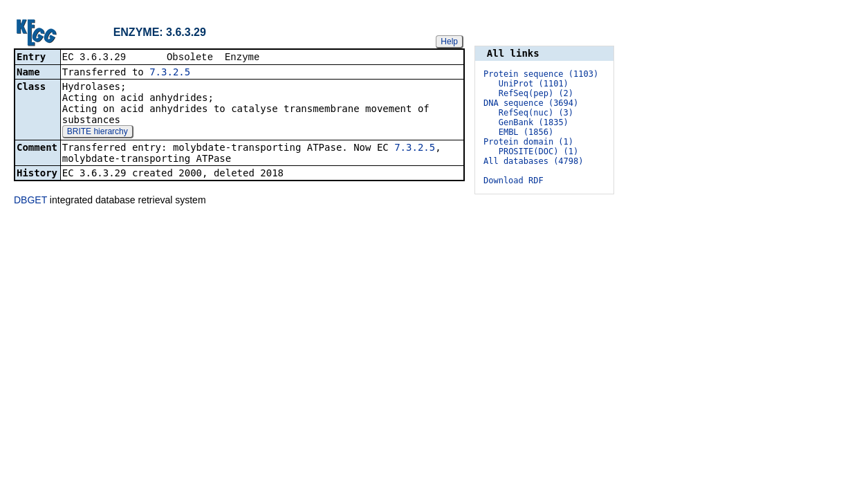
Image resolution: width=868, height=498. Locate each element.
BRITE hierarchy (98, 132)
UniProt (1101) (534, 84)
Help (449, 41)
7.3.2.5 (170, 73)
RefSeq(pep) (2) (536, 93)
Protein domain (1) (528, 142)
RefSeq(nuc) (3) (536, 113)
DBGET (30, 200)
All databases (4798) (534, 161)
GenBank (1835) (534, 122)
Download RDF (514, 181)
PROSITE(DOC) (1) (539, 151)
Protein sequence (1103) (541, 74)
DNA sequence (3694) (531, 103)
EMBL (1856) (526, 132)
